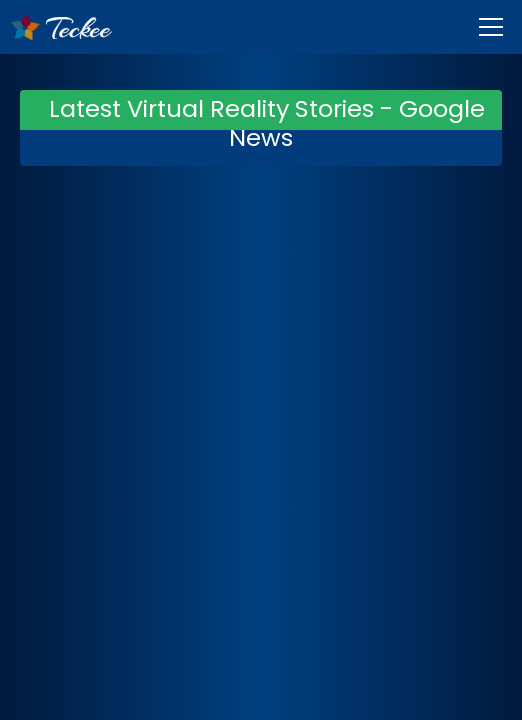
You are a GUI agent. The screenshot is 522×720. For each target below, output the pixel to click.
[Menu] (491, 27)
